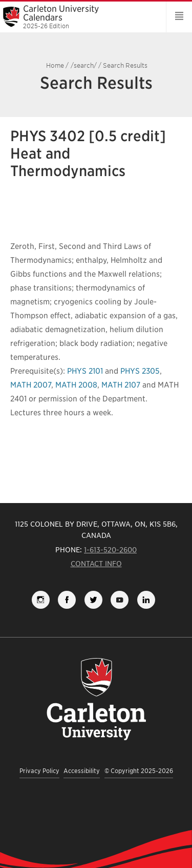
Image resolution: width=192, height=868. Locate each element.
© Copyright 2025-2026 (139, 771)
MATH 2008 (76, 385)
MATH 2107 (121, 385)
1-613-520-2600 (110, 550)
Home (55, 65)
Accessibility (82, 771)
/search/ (84, 65)
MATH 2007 (31, 385)
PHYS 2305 (140, 371)
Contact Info (96, 564)
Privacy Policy (39, 771)
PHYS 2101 (85, 371)
